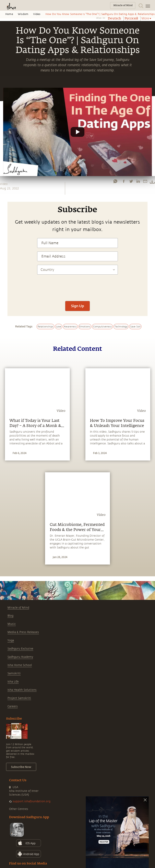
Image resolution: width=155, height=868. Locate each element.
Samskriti (14, 673)
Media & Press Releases (23, 632)
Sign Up (77, 306)
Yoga (11, 640)
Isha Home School (20, 665)
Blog (10, 616)
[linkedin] (138, 181)
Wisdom (23, 14)
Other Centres (19, 809)
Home (9, 14)
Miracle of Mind (18, 608)
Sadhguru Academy (20, 657)
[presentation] (77, 286)
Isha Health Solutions (22, 690)
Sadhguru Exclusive (20, 649)
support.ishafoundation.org (31, 801)
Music (12, 624)
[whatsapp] (115, 181)
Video (37, 14)
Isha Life (13, 682)
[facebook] (124, 181)
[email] (145, 181)
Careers (13, 706)
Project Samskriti (19, 698)
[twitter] (131, 181)
